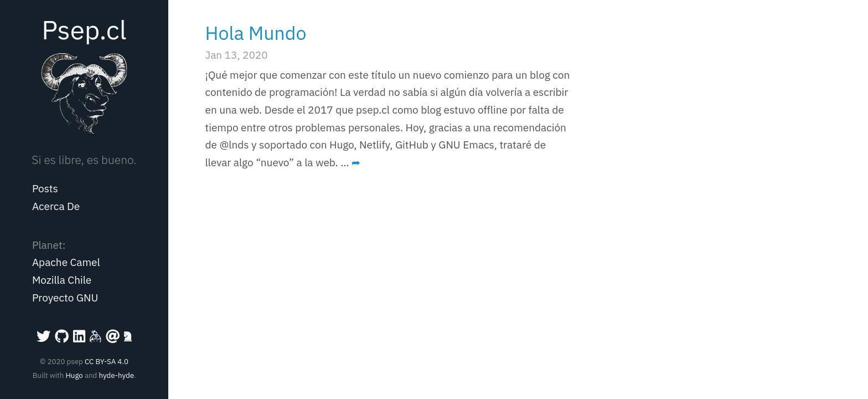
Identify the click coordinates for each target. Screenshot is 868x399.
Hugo (74, 375)
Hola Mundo (256, 33)
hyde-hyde (116, 375)
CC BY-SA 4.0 (107, 361)
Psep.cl (84, 29)
